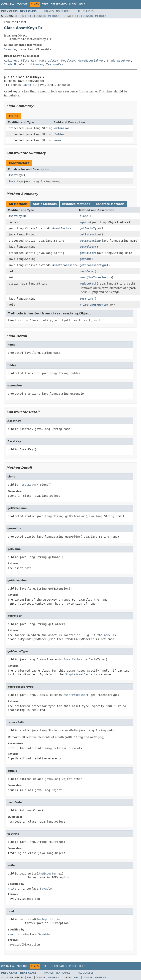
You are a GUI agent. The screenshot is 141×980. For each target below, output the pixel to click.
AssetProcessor (64, 265)
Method (53, 16)
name (58, 140)
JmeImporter (97, 277)
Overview (8, 4)
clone (84, 216)
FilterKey (28, 61)
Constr (41, 16)
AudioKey (11, 61)
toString (86, 299)
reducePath (88, 284)
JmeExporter (99, 305)
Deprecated (59, 4)
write (84, 305)
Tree (45, 4)
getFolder (87, 247)
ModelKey (68, 61)
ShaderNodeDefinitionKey (23, 64)
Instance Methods (76, 204)
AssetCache (61, 228)
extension (62, 128)
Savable (10, 49)
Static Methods (45, 204)
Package (22, 4)
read (83, 277)
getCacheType (90, 228)
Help (82, 4)
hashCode (86, 271)
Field (30, 16)
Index (73, 4)
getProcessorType (93, 265)
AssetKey (15, 175)
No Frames (63, 11)
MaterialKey (49, 61)
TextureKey (55, 64)
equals (85, 222)
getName (86, 259)
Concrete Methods (110, 204)
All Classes (86, 11)
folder (59, 134)
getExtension (90, 234)
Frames (49, 11)
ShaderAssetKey (119, 61)
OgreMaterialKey (91, 61)
